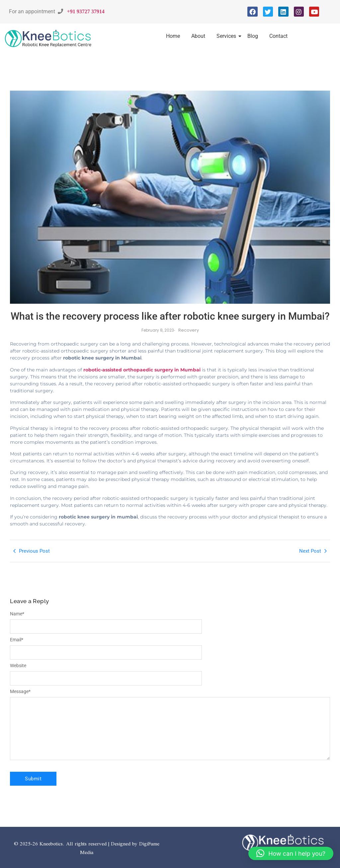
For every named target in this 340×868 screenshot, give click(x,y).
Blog (253, 36)
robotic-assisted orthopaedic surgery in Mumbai (142, 370)
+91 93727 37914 (86, 11)
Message (20, 691)
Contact (278, 36)
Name (17, 614)
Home (173, 36)
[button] (291, 853)
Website (18, 666)
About (198, 36)
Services (227, 36)
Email (17, 640)
